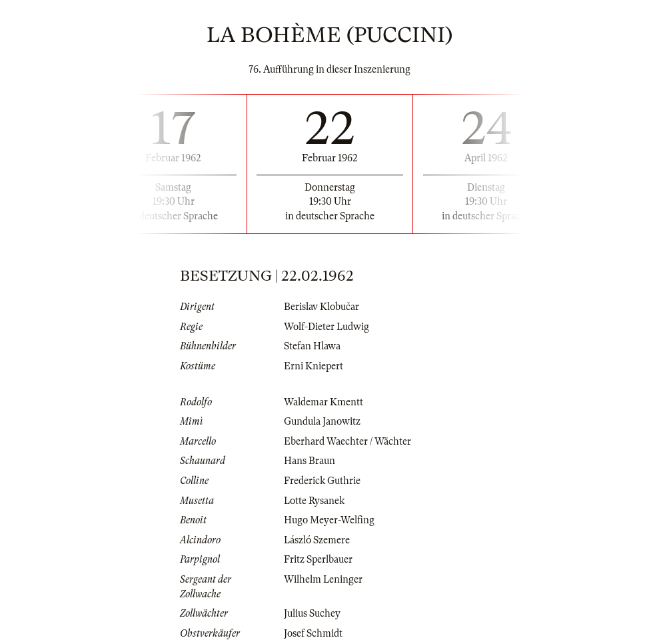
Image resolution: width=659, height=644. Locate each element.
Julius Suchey (312, 613)
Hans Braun (310, 461)
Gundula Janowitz (322, 421)
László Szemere (317, 540)
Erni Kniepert (314, 366)
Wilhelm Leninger (323, 579)
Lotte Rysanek (314, 501)
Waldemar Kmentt (324, 402)
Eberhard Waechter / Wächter (347, 441)
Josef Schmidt (313, 633)
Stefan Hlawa (312, 346)
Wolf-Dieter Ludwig (327, 327)
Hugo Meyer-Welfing (329, 520)
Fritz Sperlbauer (318, 559)
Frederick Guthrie (322, 481)
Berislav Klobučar (322, 307)
